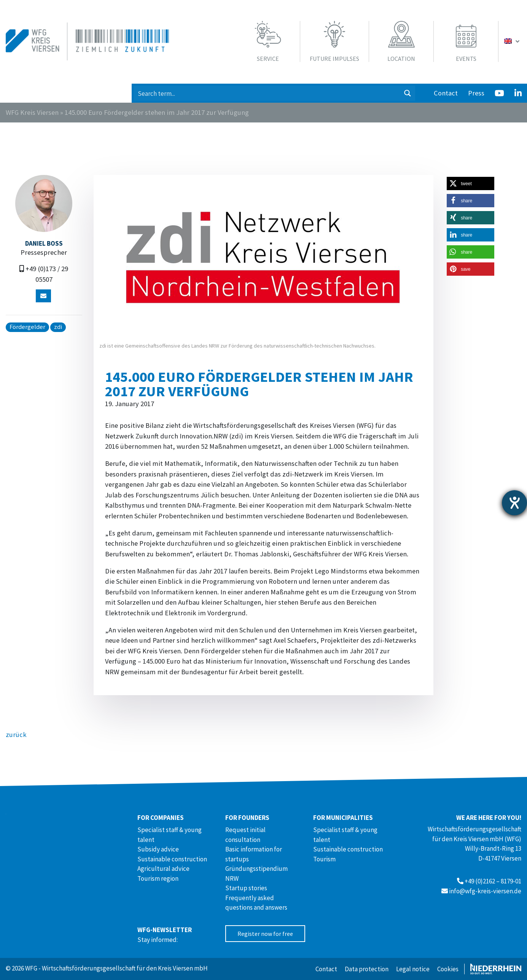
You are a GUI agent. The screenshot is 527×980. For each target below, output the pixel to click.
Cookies (448, 969)
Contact (446, 93)
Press (476, 93)
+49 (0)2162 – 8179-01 (493, 881)
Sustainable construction (172, 859)
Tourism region (158, 878)
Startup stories (246, 888)
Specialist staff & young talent (170, 835)
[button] (470, 183)
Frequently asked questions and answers (256, 903)
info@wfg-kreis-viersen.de (485, 891)
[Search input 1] (267, 93)
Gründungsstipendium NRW (256, 874)
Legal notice (413, 969)
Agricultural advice (163, 869)
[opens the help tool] (514, 503)
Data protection (367, 969)
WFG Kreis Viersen (32, 112)
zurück (16, 735)
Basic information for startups (254, 854)
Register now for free (265, 934)
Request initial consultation (245, 835)
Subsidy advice (158, 849)
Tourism (324, 859)
